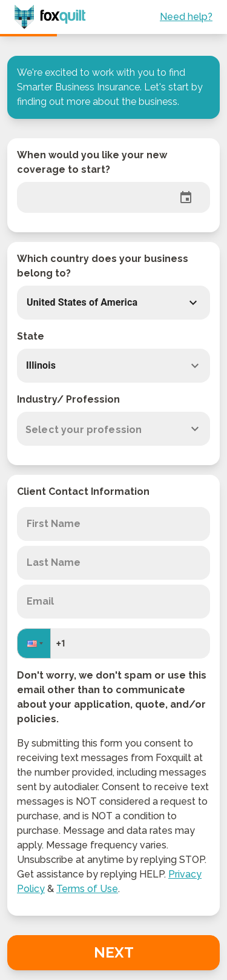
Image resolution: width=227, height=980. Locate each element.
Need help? (186, 17)
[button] (101, 303)
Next (114, 952)
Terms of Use (87, 889)
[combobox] (113, 366)
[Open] (195, 366)
